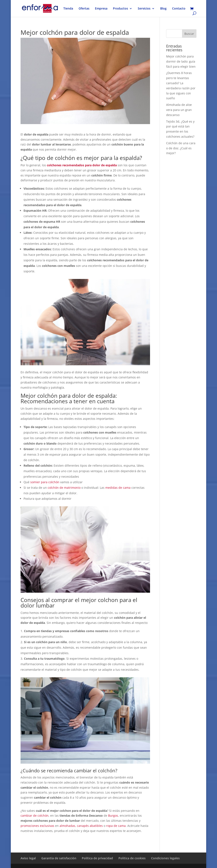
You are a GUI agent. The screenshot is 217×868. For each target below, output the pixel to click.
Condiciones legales (165, 858)
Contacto (179, 9)
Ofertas (84, 9)
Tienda (68, 9)
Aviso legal (28, 858)
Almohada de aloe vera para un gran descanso (179, 110)
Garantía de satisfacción (59, 858)
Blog (163, 9)
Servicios (144, 9)
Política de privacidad (97, 858)
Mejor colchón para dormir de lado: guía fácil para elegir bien (181, 61)
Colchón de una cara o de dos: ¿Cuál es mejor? (181, 148)
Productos (120, 9)
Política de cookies (132, 858)
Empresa (101, 9)
